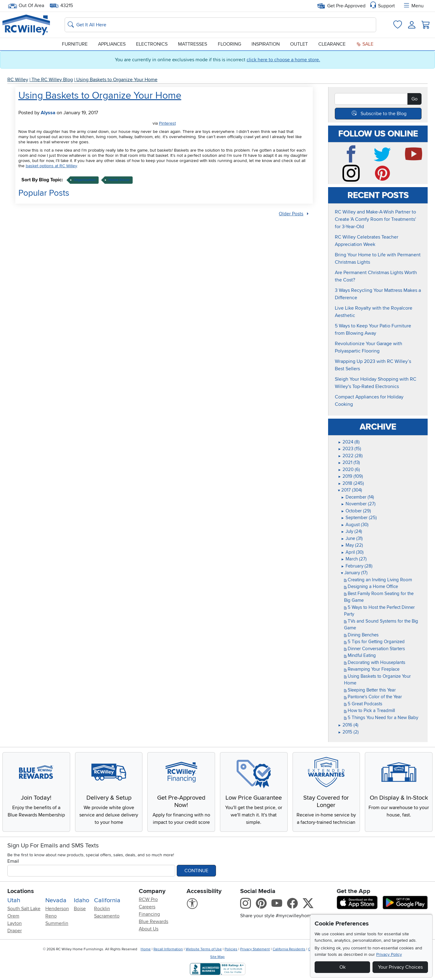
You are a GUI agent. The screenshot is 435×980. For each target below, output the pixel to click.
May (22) (352, 545)
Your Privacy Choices (400, 967)
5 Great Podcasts (363, 704)
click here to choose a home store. (283, 60)
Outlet (299, 44)
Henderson (57, 909)
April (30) (352, 552)
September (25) (359, 518)
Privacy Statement (255, 949)
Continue (196, 871)
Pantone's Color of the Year (373, 697)
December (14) (357, 497)
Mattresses (193, 44)
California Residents (289, 949)
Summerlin (57, 923)
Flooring (229, 44)
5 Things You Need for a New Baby (381, 718)
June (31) (352, 538)
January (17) (354, 573)
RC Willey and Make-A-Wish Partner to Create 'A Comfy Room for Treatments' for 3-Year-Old (375, 219)
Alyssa (48, 113)
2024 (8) (349, 442)
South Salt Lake (24, 909)
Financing (149, 914)
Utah (14, 900)
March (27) (354, 559)
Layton (15, 923)
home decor (119, 180)
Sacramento (107, 916)
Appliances (112, 44)
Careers (147, 907)
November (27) (358, 504)
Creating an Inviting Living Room (378, 580)
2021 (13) (349, 462)
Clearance (332, 44)
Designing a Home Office (371, 586)
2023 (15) (350, 449)
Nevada (56, 900)
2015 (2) (348, 732)
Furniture (75, 44)
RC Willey (18, 80)
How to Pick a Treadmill (369, 710)
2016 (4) (348, 725)
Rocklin (102, 909)
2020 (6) (349, 469)
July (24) (352, 531)
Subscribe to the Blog (384, 114)
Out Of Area (26, 6)
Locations (21, 891)
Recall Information (168, 949)
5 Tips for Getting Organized (374, 642)
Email (13, 861)
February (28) (357, 566)
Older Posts (291, 214)
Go (414, 99)
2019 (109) (350, 476)
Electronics (152, 44)
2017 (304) (350, 490)
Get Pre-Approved (341, 6)
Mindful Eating (360, 655)
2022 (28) (350, 456)
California (107, 900)
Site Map (217, 957)
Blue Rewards (153, 922)
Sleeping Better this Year (370, 690)
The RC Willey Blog (52, 80)
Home (146, 949)
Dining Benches (361, 635)
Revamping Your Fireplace (372, 669)
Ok (342, 967)
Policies (231, 949)
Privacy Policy (389, 954)
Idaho (81, 900)
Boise (80, 909)
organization (85, 180)
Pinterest (167, 123)
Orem (13, 916)
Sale (365, 44)
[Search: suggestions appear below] (220, 25)
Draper (15, 931)
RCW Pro (148, 899)
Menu (413, 6)
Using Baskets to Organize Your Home (117, 80)
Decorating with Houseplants (375, 662)
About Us (149, 929)
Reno (51, 916)
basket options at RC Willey (51, 166)
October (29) (356, 511)
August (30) (355, 525)
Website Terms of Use (204, 949)
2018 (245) (351, 483)
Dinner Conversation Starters (374, 649)
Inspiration (266, 44)
